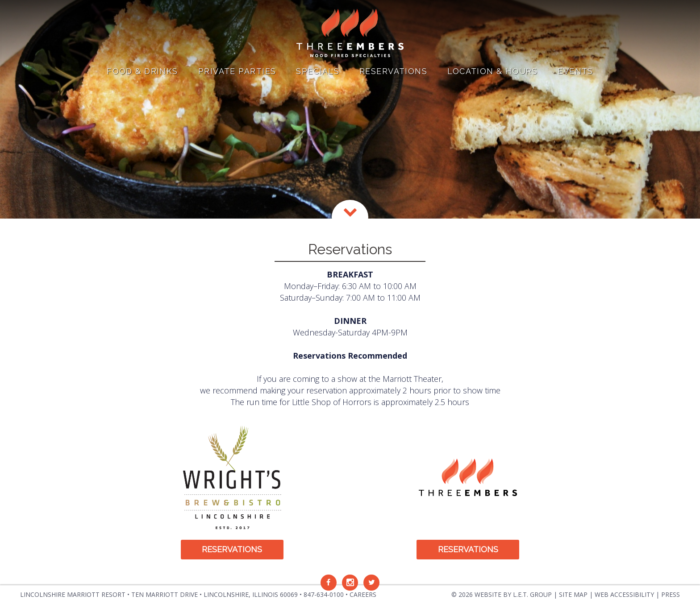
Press (671, 594)
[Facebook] (329, 583)
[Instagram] (350, 583)
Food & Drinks (142, 71)
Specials (318, 71)
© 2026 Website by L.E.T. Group (502, 594)
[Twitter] (371, 583)
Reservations (393, 71)
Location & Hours (492, 71)
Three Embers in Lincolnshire (350, 33)
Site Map (573, 594)
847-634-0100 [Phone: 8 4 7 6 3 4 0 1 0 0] (324, 594)
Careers (363, 594)
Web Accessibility (624, 594)
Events (575, 71)
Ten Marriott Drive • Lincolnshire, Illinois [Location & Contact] (215, 594)
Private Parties (237, 71)
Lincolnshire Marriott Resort (73, 594)
